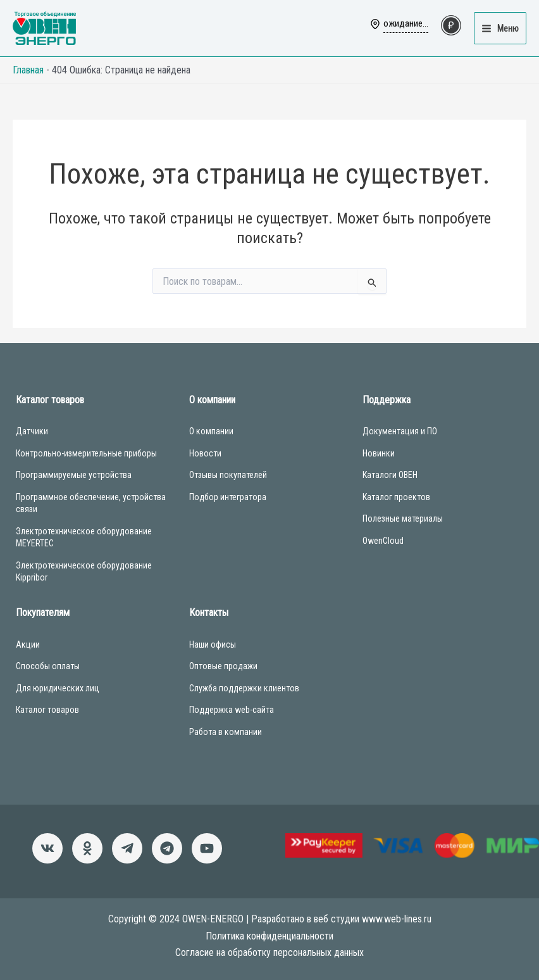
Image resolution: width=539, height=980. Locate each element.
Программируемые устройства (74, 475)
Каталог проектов (396, 497)
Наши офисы (213, 644)
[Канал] (207, 848)
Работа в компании (226, 732)
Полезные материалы (403, 518)
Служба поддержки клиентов (244, 688)
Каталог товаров (47, 710)
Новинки (379, 453)
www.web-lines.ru (397, 919)
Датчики (32, 431)
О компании (211, 431)
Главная (28, 70)
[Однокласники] (87, 848)
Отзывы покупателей (228, 475)
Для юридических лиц (58, 688)
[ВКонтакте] (47, 848)
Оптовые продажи (223, 666)
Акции (28, 644)
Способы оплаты (48, 666)
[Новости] (127, 848)
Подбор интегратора (228, 497)
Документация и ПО (400, 431)
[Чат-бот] (167, 848)
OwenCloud (383, 541)
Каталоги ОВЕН (390, 475)
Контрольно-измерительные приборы (86, 453)
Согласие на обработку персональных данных (269, 952)
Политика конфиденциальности (269, 936)
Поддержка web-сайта (232, 710)
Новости (205, 453)
